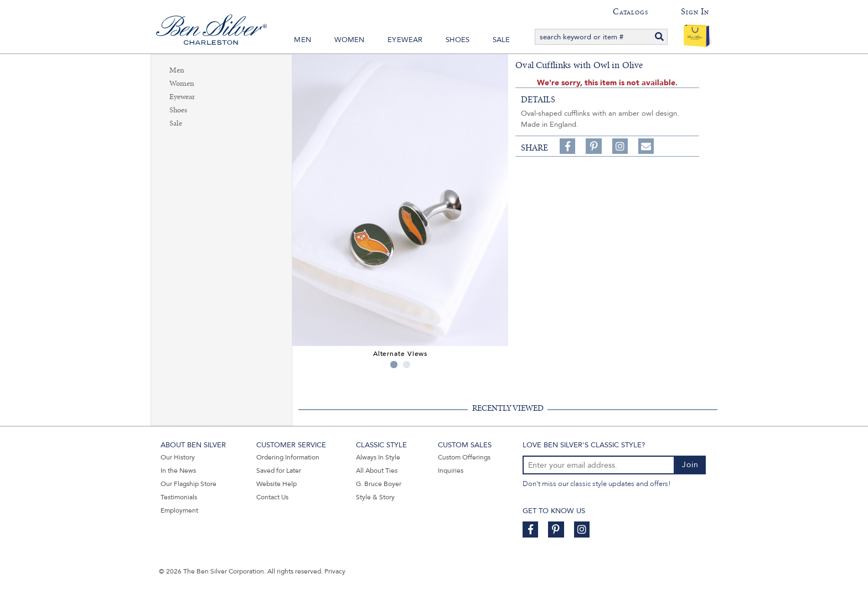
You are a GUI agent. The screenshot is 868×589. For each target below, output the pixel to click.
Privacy (335, 571)
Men (303, 40)
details (538, 100)
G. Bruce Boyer (379, 484)
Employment (179, 510)
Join (690, 465)
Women (350, 40)
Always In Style (378, 457)
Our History (178, 457)
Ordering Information (288, 457)
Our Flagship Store (188, 484)
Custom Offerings (464, 457)
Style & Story (375, 497)
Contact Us (272, 497)
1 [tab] (394, 365)
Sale (502, 40)
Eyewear (405, 40)
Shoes (458, 40)
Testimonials (179, 497)
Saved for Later (279, 471)
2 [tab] (407, 365)
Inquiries (451, 471)
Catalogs (630, 12)
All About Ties (377, 471)
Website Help (277, 484)
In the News (178, 471)
